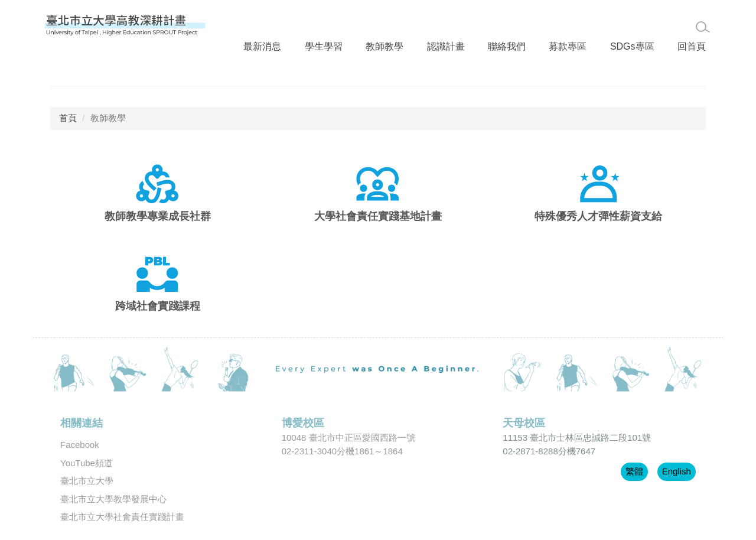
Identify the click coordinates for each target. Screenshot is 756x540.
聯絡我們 (491, 25)
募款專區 (550, 25)
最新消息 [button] (258, 25)
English (677, 454)
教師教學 (374, 25)
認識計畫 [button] (433, 25)
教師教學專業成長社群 (158, 199)
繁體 (634, 454)
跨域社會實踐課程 (158, 289)
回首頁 (669, 25)
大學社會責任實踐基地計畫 (378, 199)
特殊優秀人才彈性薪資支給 (598, 199)
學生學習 (316, 25)
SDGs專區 (612, 25)
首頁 (68, 101)
